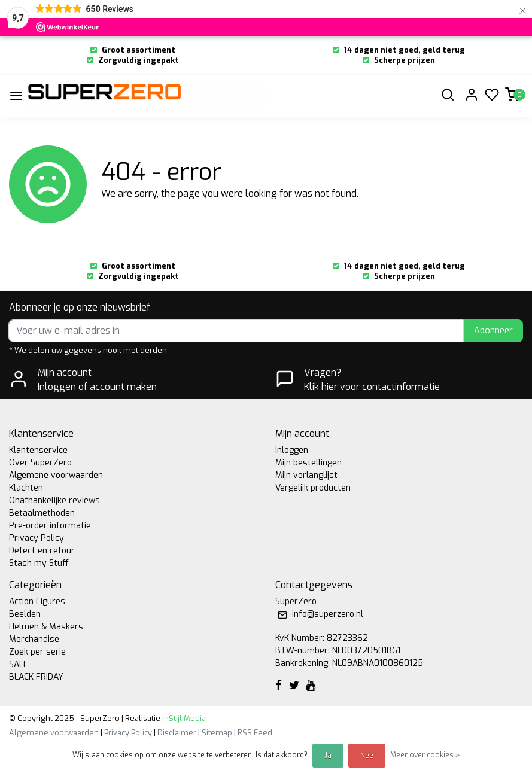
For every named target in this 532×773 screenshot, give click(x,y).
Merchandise (34, 639)
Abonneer (493, 331)
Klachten (26, 488)
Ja (328, 756)
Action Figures (37, 602)
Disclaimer (177, 733)
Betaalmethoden (42, 513)
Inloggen (292, 450)
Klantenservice (38, 450)
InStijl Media (183, 718)
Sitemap (217, 733)
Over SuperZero (40, 463)
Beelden (25, 614)
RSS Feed (255, 733)
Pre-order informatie (50, 526)
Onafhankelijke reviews (54, 500)
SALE (19, 664)
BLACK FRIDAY (36, 677)
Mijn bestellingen (308, 463)
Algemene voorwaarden (56, 475)
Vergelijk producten (313, 488)
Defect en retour (42, 551)
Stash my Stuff (39, 563)
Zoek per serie (37, 652)
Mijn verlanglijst (306, 475)
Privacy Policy (37, 538)
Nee (367, 756)
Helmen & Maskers (46, 627)
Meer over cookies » (425, 755)
